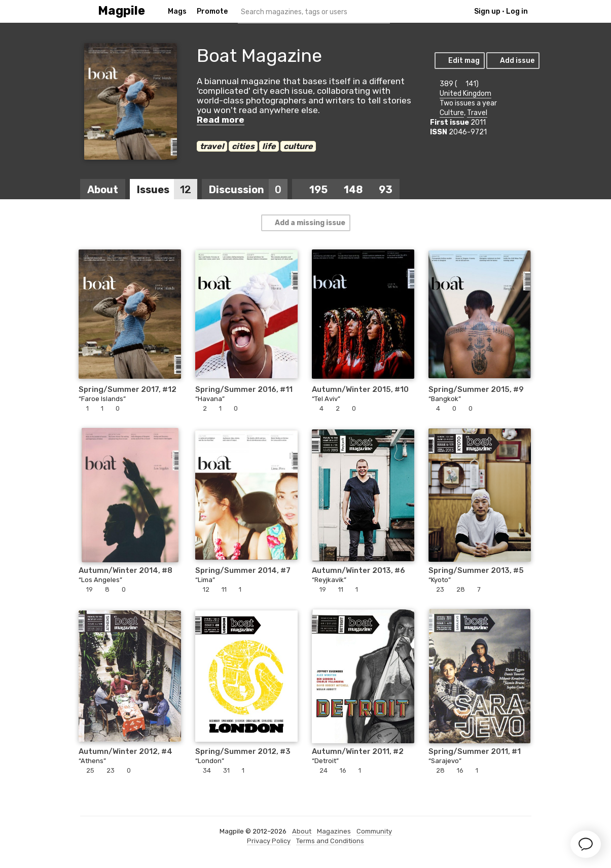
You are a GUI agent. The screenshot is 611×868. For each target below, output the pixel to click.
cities (243, 146)
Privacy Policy (269, 841)
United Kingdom (465, 94)
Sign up (487, 11)
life (269, 146)
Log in (517, 11)
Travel (477, 113)
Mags (177, 11)
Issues (167, 190)
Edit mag (459, 61)
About (103, 190)
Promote (212, 11)
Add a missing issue (305, 223)
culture (298, 146)
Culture (452, 113)
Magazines (334, 831)
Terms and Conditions (330, 841)
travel (212, 146)
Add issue (512, 61)
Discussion (248, 190)
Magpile (121, 11)
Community (374, 831)
